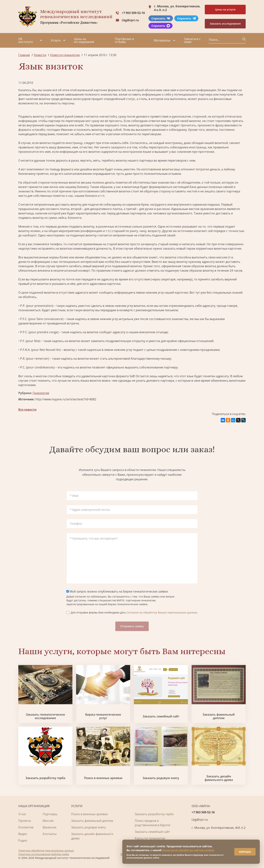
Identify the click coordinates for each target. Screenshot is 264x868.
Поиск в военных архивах (103, 778)
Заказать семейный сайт (161, 716)
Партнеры (50, 814)
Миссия (48, 821)
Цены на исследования (84, 40)
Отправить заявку (132, 626)
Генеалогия (41, 393)
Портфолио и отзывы (124, 40)
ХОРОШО (242, 850)
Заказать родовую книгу (161, 778)
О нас (22, 814)
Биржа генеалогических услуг (103, 716)
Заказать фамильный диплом (219, 716)
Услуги (56, 40)
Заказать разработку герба (45, 778)
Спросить (161, 18)
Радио (23, 840)
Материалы (162, 40)
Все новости (27, 410)
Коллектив (26, 827)
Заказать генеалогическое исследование (45, 716)
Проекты (25, 821)
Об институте (26, 40)
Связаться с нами (192, 40)
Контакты (50, 834)
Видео (23, 834)
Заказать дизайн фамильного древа (219, 778)
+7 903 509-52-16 (133, 13)
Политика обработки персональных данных (46, 850)
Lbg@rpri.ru (130, 20)
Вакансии (49, 827)
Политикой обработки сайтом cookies (188, 848)
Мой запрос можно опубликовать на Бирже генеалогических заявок (117, 591)
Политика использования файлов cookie (44, 854)
